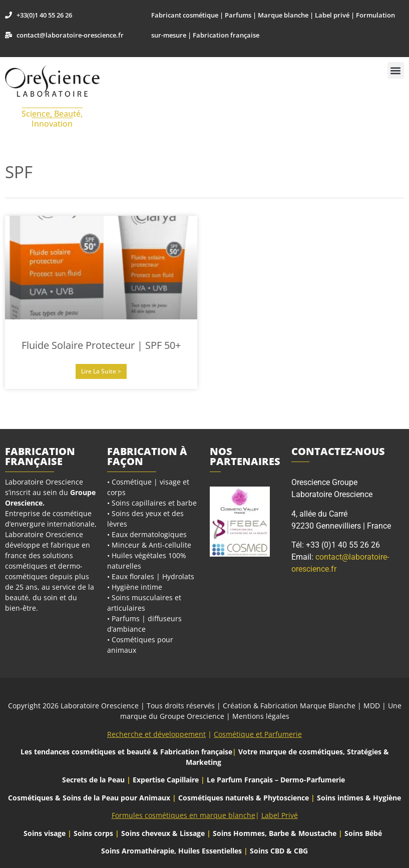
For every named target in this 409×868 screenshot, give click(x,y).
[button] (396, 70)
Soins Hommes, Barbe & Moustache (275, 833)
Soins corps (93, 833)
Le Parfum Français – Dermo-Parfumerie (277, 780)
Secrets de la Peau (93, 780)
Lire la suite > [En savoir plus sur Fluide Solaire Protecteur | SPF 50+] (101, 371)
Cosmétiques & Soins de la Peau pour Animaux (89, 798)
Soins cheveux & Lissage (163, 833)
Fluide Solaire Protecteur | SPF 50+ (101, 345)
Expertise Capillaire (166, 780)
